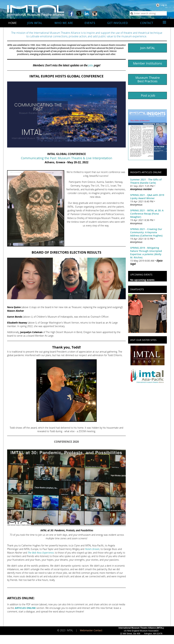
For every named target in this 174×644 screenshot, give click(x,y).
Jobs (91, 65)
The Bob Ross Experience (41, 553)
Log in (164, 5)
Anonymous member (141, 189)
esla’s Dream (93, 549)
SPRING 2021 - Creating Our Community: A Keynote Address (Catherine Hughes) (146, 232)
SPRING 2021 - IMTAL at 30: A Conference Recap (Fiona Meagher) (147, 214)
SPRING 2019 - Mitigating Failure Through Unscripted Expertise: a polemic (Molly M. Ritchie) (146, 253)
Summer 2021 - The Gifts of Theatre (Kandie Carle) (146, 181)
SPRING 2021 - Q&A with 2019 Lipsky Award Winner (147, 197)
